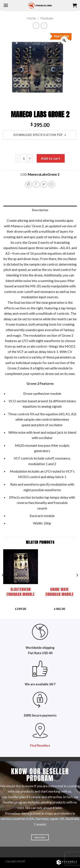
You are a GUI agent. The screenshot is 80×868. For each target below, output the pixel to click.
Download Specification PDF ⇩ (40, 135)
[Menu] (6, 5)
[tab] (40, 210)
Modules (47, 18)
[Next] (77, 584)
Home (31, 18)
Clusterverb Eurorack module (20, 592)
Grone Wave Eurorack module (60, 592)
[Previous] (3, 584)
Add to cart (51, 158)
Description (40, 210)
